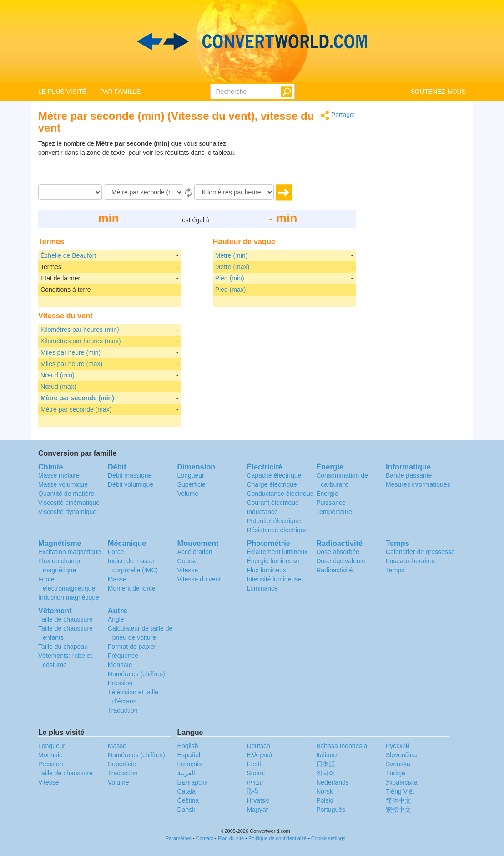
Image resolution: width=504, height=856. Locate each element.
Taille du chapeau (63, 647)
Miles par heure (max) (71, 364)
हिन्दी (252, 791)
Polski (325, 800)
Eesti (254, 764)
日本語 (326, 764)
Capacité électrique (274, 475)
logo (252, 41)
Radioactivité (334, 570)
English (188, 746)
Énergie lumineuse (273, 561)
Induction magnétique (69, 597)
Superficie (192, 484)
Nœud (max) (58, 387)
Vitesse (188, 570)
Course (188, 561)
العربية (186, 773)
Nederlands (333, 782)
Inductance (262, 512)
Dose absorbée (338, 552)
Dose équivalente (341, 561)
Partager (338, 115)
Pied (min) (230, 278)
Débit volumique (131, 484)
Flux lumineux (266, 570)
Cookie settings (328, 838)
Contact (205, 838)
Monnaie (120, 665)
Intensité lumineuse (274, 579)
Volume (188, 494)
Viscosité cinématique (69, 503)
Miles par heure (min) (71, 352)
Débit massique (130, 475)
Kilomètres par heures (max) (81, 341)
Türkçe (396, 773)
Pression (120, 683)
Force (116, 552)
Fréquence (123, 656)
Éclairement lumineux (277, 552)
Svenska (398, 764)
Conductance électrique (280, 494)
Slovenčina (401, 755)
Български (193, 782)
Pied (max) (231, 290)
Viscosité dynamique (67, 512)
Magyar (257, 810)
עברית (255, 782)
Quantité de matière (66, 494)
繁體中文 (398, 810)
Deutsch (258, 746)
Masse (117, 579)
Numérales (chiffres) (136, 674)
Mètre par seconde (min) (77, 398)
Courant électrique (272, 503)
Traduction (123, 710)
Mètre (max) (232, 267)
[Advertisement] (299, 162)
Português (331, 810)
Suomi (256, 773)
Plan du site (231, 838)
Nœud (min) (58, 375)
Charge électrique (272, 484)
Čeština (188, 800)
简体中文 (398, 800)
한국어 (326, 773)
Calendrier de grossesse (420, 552)
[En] (234, 192)
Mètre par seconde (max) (76, 409)
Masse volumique (63, 484)
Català (186, 791)
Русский (398, 746)
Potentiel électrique (274, 521)
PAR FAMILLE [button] (120, 92)
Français (190, 764)
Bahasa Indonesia (342, 746)
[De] (144, 192)
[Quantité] (70, 192)
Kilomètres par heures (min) (80, 330)
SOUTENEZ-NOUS (438, 92)
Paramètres (179, 838)
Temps (395, 570)
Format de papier (132, 647)
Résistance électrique (277, 530)
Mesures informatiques (418, 484)
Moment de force (132, 588)
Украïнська (402, 782)
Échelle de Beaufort (68, 255)
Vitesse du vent (199, 579)
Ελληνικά (259, 755)
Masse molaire (59, 475)
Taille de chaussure (66, 619)
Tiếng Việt (400, 791)
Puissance (331, 503)
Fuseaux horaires (410, 561)
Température (334, 512)
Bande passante (409, 475)
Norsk (325, 791)
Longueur (191, 475)
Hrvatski (258, 800)
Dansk (186, 810)
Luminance (262, 588)
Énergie (327, 494)
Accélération (195, 552)
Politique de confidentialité (277, 838)
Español (189, 755)
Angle (116, 619)
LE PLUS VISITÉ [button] (62, 92)
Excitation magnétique (70, 552)
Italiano (326, 755)
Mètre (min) (232, 255)
